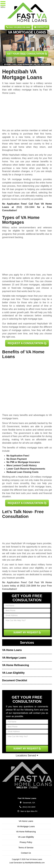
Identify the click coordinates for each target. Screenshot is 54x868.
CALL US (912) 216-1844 (18, 27)
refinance (7, 574)
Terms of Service (26, 848)
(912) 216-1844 (25, 207)
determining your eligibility (36, 186)
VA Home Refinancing (16, 665)
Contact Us (41, 27)
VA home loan (33, 275)
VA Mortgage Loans (14, 658)
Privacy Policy (26, 842)
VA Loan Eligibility (13, 673)
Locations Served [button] (27, 756)
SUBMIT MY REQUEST (27, 632)
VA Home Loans (12, 650)
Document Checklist (15, 680)
